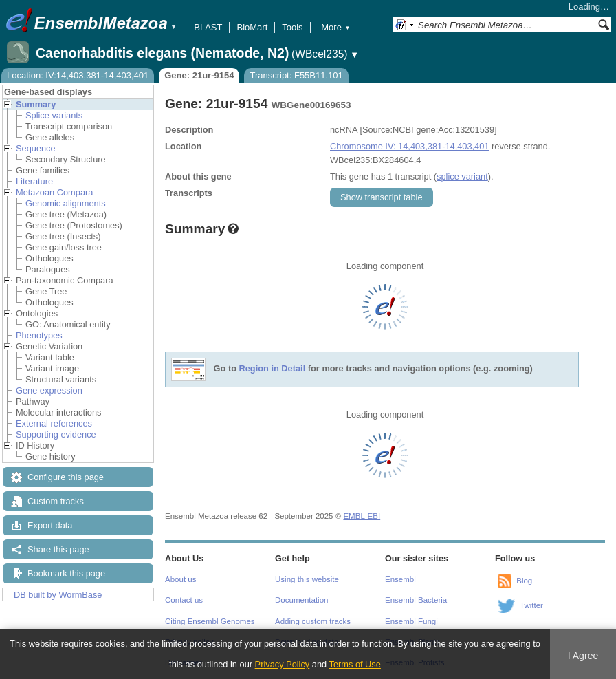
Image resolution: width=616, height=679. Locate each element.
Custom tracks (56, 501)
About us (180, 579)
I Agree (583, 656)
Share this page (58, 549)
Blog (524, 581)
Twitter (531, 605)
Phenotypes (39, 335)
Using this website (307, 579)
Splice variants (54, 115)
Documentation (301, 600)
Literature (34, 181)
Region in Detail (273, 369)
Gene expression (49, 390)
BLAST (208, 27)
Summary (36, 104)
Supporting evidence (56, 434)
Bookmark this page (66, 573)
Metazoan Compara (54, 192)
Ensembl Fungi (411, 621)
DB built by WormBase (58, 595)
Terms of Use (355, 664)
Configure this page (66, 477)
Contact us (184, 600)
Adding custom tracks (313, 621)
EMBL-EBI (362, 516)
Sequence (36, 148)
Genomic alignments (66, 203)
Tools (292, 27)
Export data (50, 525)
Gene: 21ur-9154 (199, 75)
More (335, 27)
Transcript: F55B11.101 (296, 75)
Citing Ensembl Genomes (210, 621)
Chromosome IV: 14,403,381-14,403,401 (409, 146)
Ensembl (400, 579)
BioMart (252, 27)
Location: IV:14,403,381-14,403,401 (78, 75)
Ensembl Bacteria (416, 600)
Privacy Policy (283, 664)
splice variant (462, 176)
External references (54, 423)
